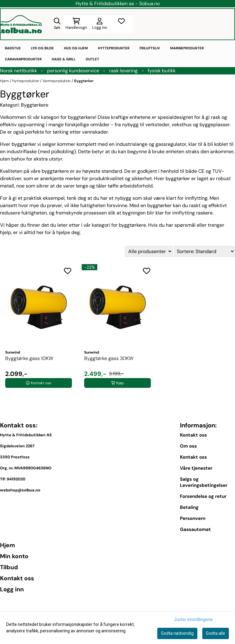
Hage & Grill (64, 59)
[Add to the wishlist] (68, 271)
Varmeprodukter (57, 81)
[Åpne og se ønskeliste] (121, 24)
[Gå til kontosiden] (100, 24)
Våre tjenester (196, 468)
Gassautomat (195, 529)
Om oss (188, 446)
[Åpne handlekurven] (76, 24)
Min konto (14, 556)
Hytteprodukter (114, 48)
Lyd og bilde (42, 48)
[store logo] (21, 24)
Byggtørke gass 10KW (29, 358)
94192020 (16, 479)
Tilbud (9, 567)
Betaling (189, 507)
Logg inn (12, 589)
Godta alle (216, 633)
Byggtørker (84, 81)
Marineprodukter (187, 48)
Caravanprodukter (23, 59)
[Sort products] (204, 251)
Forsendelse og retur (203, 496)
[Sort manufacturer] (149, 251)
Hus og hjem (76, 48)
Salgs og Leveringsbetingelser (204, 482)
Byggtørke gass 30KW (109, 358)
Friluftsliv (150, 48)
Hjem (5, 81)
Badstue (13, 48)
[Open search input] (57, 24)
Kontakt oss (193, 435)
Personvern (193, 518)
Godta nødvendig (177, 633)
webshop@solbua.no (20, 490)
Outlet (92, 59)
